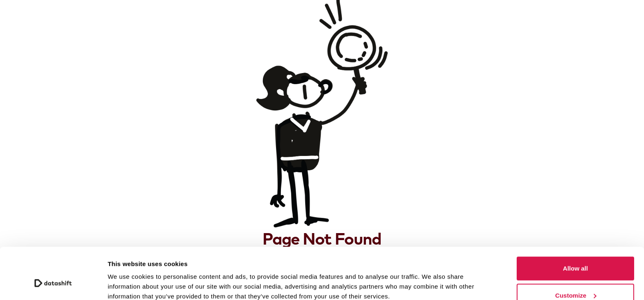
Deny (576, 278)
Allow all (576, 224)
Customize (576, 251)
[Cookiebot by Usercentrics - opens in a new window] (53, 284)
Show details (127, 275)
